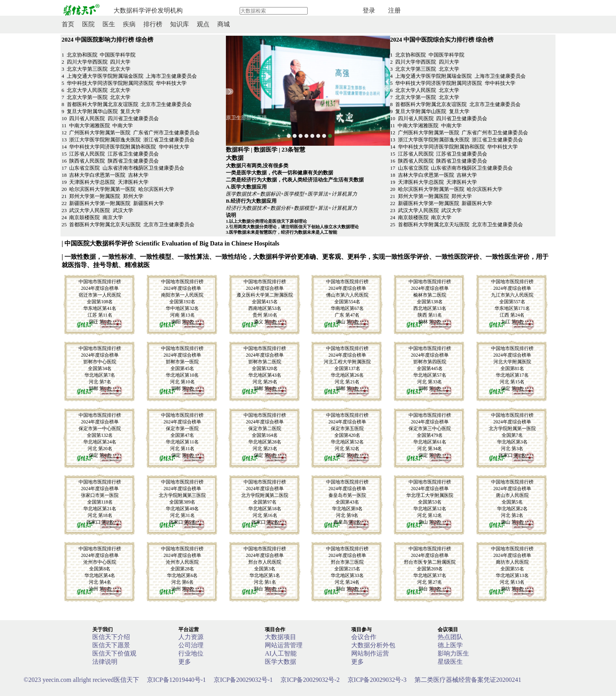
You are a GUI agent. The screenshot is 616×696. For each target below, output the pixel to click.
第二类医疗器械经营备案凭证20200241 (468, 680)
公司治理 (191, 645)
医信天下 (81, 680)
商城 (224, 24)
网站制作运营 (370, 653)
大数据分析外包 (373, 645)
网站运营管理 (284, 645)
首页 (68, 24)
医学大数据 (280, 662)
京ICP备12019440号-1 (176, 680)
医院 (88, 24)
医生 (109, 24)
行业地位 (191, 653)
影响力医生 (453, 653)
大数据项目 (280, 637)
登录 (369, 10)
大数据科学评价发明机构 (148, 10)
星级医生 (450, 662)
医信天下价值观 (114, 653)
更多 (185, 662)
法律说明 (105, 662)
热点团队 (450, 637)
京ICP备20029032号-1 (243, 680)
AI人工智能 (281, 653)
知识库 (180, 24)
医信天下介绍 (111, 637)
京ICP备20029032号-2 (310, 680)
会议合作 (364, 637)
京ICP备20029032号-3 (377, 680)
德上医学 (450, 645)
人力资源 (191, 637)
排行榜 (153, 24)
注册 (394, 10)
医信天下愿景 (111, 645)
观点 (203, 24)
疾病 (129, 24)
